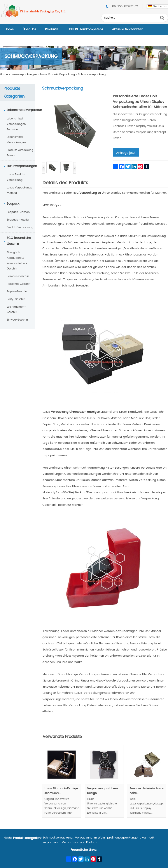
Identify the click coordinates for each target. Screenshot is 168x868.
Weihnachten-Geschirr (16, 310)
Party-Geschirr (16, 299)
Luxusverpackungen (24, 74)
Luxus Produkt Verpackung (58, 74)
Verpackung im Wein (90, 838)
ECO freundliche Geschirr (19, 241)
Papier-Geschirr (17, 292)
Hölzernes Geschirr (19, 284)
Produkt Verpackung (20, 227)
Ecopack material (18, 220)
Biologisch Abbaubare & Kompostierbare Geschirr (17, 261)
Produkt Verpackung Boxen (20, 153)
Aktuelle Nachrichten (128, 29)
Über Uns (29, 29)
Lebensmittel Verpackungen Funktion (16, 124)
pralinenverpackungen (123, 838)
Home (9, 29)
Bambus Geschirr (18, 276)
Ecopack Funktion (18, 212)
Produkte (52, 29)
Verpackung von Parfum (79, 843)
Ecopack (13, 204)
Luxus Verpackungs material (19, 190)
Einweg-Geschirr (17, 320)
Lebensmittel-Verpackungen (16, 140)
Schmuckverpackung (92, 74)
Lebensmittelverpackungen (21, 110)
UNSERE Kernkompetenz (85, 29)
